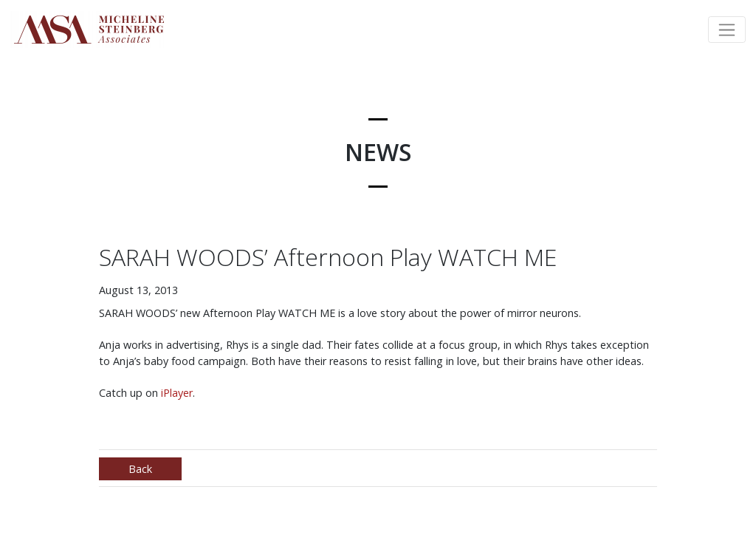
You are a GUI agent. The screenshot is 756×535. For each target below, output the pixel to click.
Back (140, 469)
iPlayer (177, 393)
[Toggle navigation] (727, 30)
